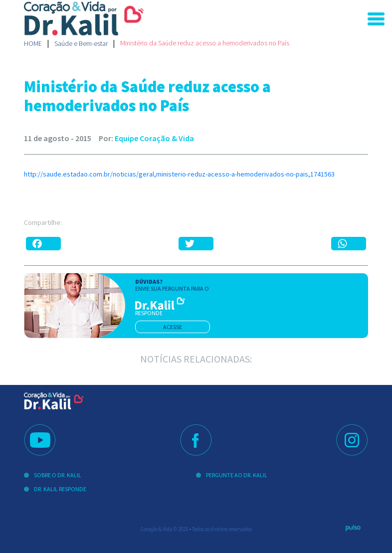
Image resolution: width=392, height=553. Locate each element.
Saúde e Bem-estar (81, 43)
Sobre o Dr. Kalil (58, 475)
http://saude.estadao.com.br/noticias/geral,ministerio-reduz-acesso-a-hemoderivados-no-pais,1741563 (179, 174)
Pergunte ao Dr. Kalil (237, 475)
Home (33, 43)
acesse (173, 327)
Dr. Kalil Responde (60, 489)
